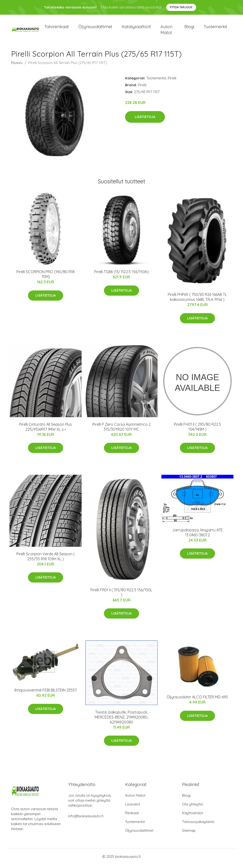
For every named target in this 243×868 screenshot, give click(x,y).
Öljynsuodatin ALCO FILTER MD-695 (197, 700)
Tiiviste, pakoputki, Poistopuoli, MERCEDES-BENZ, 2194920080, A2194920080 (121, 720)
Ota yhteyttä (192, 807)
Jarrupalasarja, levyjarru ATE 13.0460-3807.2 (197, 536)
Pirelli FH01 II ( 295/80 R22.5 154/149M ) (197, 430)
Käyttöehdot (192, 816)
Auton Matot (135, 799)
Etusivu (17, 66)
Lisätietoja (145, 120)
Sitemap (189, 834)
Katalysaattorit (136, 28)
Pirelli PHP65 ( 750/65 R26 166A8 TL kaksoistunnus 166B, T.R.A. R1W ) (197, 300)
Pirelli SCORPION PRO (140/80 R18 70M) (45, 278)
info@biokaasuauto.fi (86, 819)
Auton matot (166, 31)
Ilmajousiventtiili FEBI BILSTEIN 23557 (46, 693)
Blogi (189, 28)
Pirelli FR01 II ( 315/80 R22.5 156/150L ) (121, 596)
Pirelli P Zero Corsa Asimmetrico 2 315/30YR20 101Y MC (121, 430)
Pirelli (172, 81)
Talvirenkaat (57, 28)
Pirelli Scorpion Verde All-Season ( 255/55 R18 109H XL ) (46, 560)
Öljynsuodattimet (95, 28)
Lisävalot (133, 807)
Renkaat (132, 816)
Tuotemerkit (215, 28)
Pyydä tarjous (181, 7)
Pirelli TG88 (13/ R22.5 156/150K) (121, 275)
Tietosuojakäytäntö (198, 825)
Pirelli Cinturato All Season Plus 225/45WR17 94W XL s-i (46, 430)
